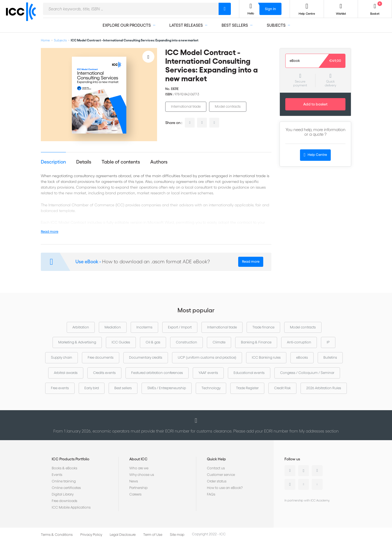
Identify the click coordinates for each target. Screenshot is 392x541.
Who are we (139, 468)
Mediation (113, 327)
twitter (202, 123)
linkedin (190, 123)
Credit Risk (282, 388)
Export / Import (180, 327)
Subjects (60, 40)
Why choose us (142, 475)
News (134, 481)
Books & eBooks (65, 468)
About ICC (138, 459)
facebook (214, 123)
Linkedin (290, 471)
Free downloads (65, 501)
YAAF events (208, 373)
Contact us (216, 468)
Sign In (270, 9)
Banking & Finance (256, 342)
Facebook (317, 471)
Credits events (104, 373)
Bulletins (330, 357)
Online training (64, 481)
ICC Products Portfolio (71, 459)
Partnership (138, 488)
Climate (219, 342)
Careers (135, 494)
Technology (211, 388)
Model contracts (228, 106)
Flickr (317, 484)
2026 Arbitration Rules (324, 388)
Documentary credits (146, 357)
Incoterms (144, 327)
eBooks (302, 357)
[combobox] (131, 9)
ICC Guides (121, 342)
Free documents (101, 357)
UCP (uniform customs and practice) (207, 357)
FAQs (211, 494)
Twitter (304, 471)
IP (328, 342)
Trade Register (247, 388)
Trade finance (263, 327)
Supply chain (62, 357)
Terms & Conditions (57, 535)
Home (45, 40)
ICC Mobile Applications (71, 507)
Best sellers (123, 388)
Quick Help (216, 459)
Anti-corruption (299, 342)
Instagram (290, 484)
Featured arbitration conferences (157, 373)
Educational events (249, 373)
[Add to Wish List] (148, 57)
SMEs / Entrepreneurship (167, 388)
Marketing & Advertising (77, 342)
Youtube (304, 484)
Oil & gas (153, 342)
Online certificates (66, 488)
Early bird (92, 388)
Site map (177, 535)
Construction (186, 342)
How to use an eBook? (225, 488)
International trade (186, 106)
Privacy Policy (91, 535)
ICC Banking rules (266, 357)
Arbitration (81, 327)
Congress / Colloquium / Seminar (307, 373)
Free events (60, 388)
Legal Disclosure (123, 535)
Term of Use (153, 535)
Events (57, 475)
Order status (217, 481)
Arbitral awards (66, 373)
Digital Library (63, 494)
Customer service (221, 475)
